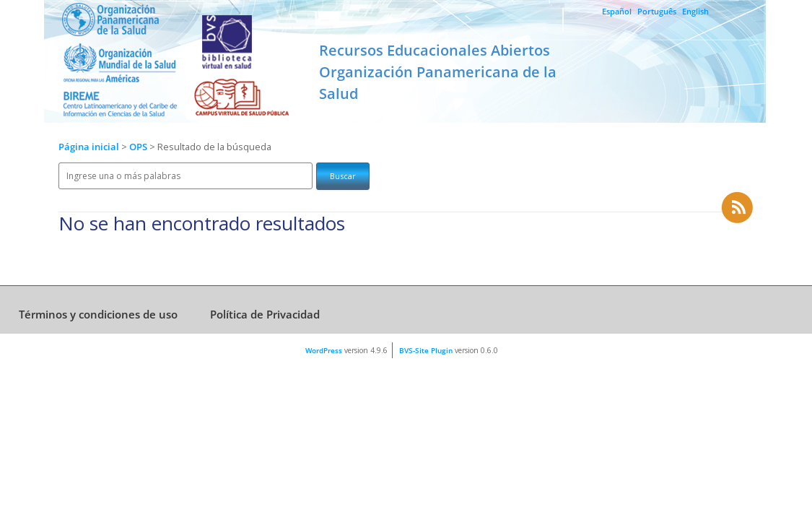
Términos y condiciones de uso (98, 314)
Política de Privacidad (265, 314)
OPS (139, 147)
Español (617, 11)
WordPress (324, 350)
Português (657, 11)
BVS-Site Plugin (426, 350)
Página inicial (89, 147)
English (695, 11)
